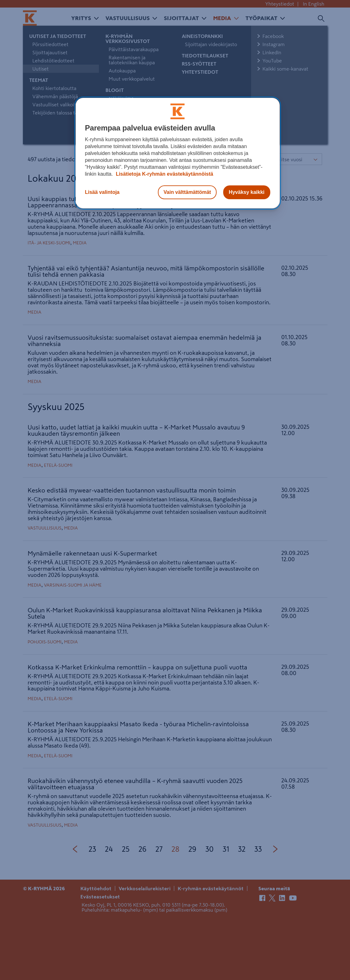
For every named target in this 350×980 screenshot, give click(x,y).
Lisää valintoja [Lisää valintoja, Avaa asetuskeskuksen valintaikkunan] (102, 192)
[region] (178, 153)
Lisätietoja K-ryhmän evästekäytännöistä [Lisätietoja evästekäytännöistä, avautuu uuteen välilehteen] (164, 174)
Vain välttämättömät (187, 192)
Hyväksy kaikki (247, 192)
